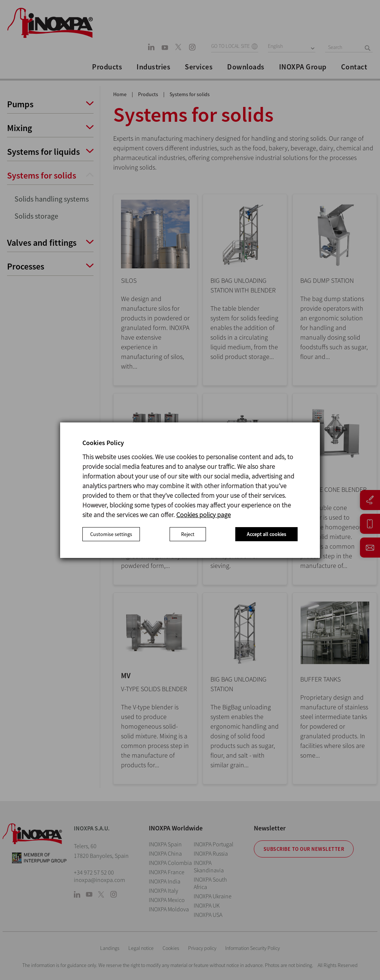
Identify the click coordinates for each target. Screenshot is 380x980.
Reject (188, 534)
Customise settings (111, 534)
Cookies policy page (204, 515)
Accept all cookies (266, 534)
